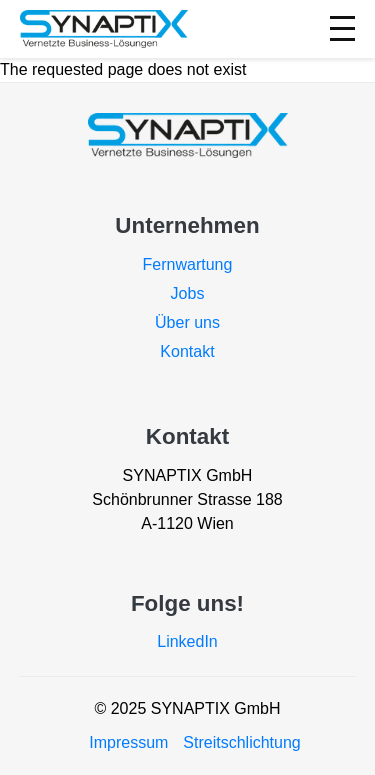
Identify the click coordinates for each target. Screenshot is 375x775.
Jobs (188, 293)
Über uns (187, 322)
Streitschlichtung (241, 742)
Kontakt (187, 351)
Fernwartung (188, 264)
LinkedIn (187, 641)
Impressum (128, 742)
